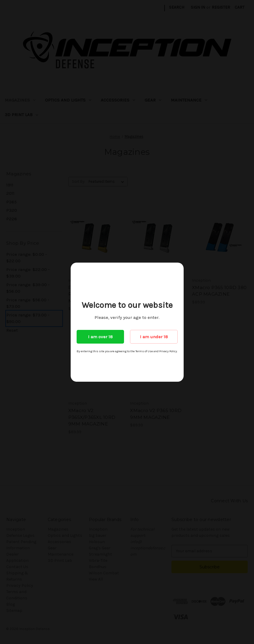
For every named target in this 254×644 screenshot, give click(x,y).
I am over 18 (100, 337)
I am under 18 (154, 337)
